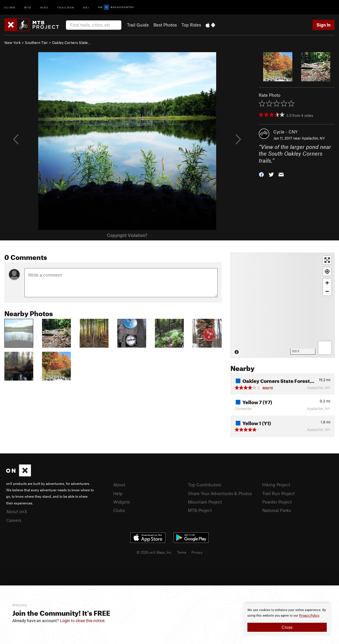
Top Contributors (205, 485)
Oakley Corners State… (71, 43)
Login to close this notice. (83, 621)
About (119, 485)
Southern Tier (36, 43)
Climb (10, 7)
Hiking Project (276, 485)
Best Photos (165, 25)
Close (287, 627)
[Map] (283, 305)
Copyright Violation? (127, 235)
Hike (44, 7)
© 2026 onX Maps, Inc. (154, 552)
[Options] (325, 348)
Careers (14, 520)
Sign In (324, 25)
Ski (86, 7)
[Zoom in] (327, 283)
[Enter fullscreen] (327, 260)
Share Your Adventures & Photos (220, 493)
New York (13, 43)
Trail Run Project (278, 493)
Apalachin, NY (313, 138)
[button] (261, 174)
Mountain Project (205, 502)
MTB (28, 7)
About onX (17, 511)
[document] (287, 620)
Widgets (122, 502)
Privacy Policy (309, 616)
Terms (182, 552)
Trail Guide (138, 25)
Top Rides (191, 25)
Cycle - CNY (285, 132)
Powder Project (277, 502)
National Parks (277, 510)
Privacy (197, 552)
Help (118, 493)
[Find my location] (327, 271)
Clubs (119, 510)
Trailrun (66, 7)
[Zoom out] (327, 291)
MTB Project (200, 510)
